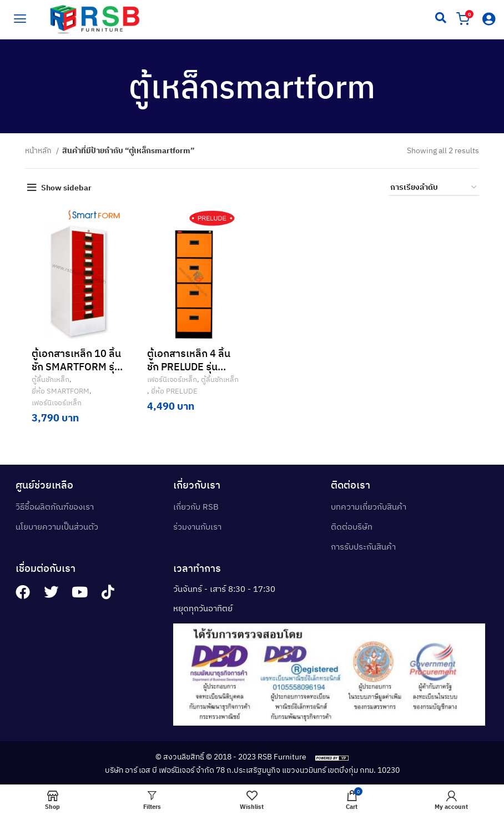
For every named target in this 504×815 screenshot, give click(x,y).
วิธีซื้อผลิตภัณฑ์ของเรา (55, 505)
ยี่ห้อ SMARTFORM (59, 391)
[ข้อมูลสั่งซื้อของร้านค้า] (434, 188)
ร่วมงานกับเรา (197, 525)
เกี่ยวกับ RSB (196, 505)
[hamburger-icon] (19, 18)
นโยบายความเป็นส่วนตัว (57, 525)
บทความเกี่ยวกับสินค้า (369, 505)
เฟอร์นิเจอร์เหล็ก (56, 403)
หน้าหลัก (39, 150)
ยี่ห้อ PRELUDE (170, 391)
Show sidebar (66, 188)
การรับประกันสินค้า (363, 545)
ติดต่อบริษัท (352, 525)
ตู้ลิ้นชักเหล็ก (49, 379)
